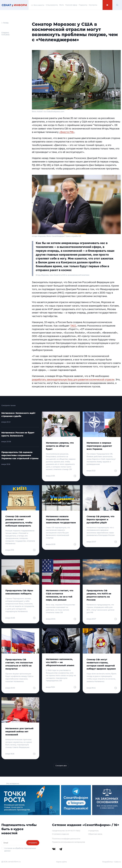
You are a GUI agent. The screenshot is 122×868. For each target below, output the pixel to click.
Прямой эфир (71, 5)
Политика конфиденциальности (66, 839)
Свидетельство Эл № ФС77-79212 (66, 831)
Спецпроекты (52, 5)
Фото (62, 5)
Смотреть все (61, 766)
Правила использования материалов (68, 842)
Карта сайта (61, 862)
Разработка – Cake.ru (112, 862)
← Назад (5, 23)
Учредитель (93, 831)
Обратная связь (95, 834)
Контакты (93, 5)
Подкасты (83, 5)
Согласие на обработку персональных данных (20, 850)
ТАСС (73, 326)
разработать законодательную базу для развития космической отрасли (73, 379)
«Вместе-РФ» (67, 132)
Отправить (33, 843)
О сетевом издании (61, 834)
